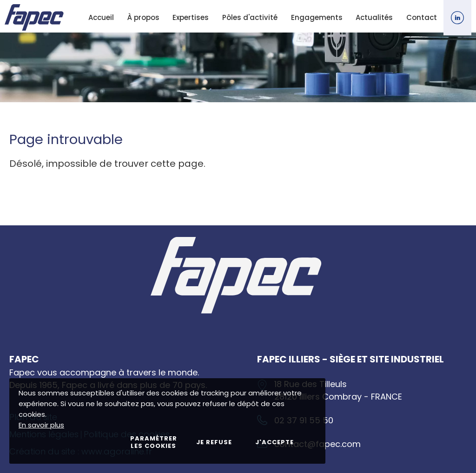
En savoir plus (41, 425)
